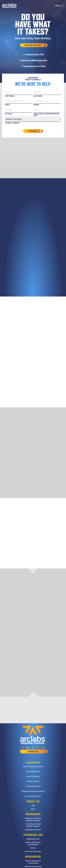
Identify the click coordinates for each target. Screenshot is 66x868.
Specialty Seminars (33, 829)
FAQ (33, 805)
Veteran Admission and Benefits (33, 843)
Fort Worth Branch (33, 786)
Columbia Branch (33, 771)
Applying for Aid (33, 839)
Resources (33, 856)
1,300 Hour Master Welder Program (33, 825)
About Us (33, 801)
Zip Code (9, 114)
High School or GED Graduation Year (46, 114)
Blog (33, 809)
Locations (33, 762)
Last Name (38, 96)
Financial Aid (33, 835)
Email (8, 105)
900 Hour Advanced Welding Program (33, 819)
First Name (10, 96)
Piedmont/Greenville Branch (33, 791)
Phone (37, 105)
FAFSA (33, 848)
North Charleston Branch (33, 766)
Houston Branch (33, 781)
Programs (33, 814)
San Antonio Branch (33, 796)
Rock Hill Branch (33, 776)
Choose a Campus (13, 123)
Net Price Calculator (33, 851)
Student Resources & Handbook (33, 862)
